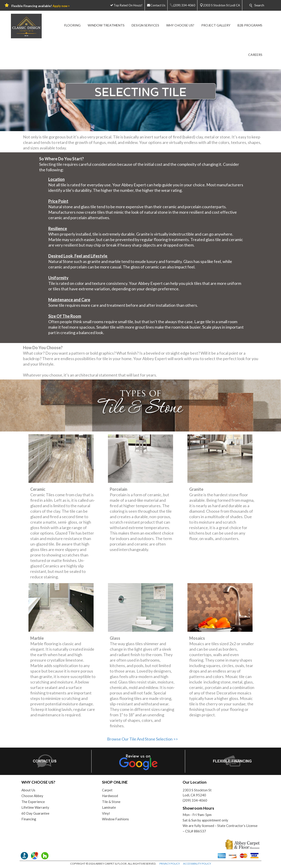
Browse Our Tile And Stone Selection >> (142, 739)
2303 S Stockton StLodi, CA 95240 (197, 793)
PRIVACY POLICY (170, 864)
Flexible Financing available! (41, 6)
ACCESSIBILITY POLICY (197, 864)
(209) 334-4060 (195, 800)
